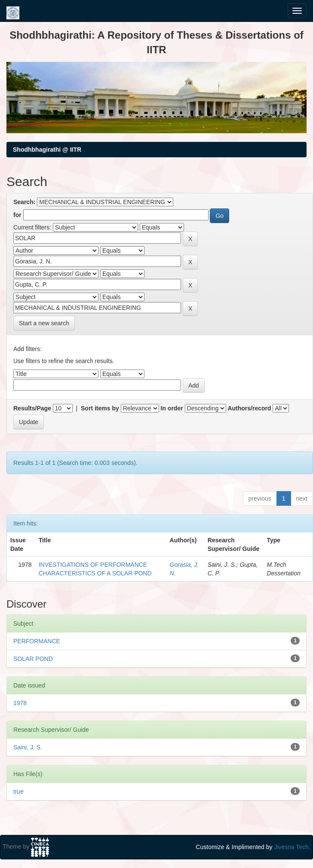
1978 (20, 703)
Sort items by (100, 408)
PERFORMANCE (37, 641)
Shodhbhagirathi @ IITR (47, 150)
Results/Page (32, 408)
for (17, 215)
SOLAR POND (33, 659)
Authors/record (249, 408)
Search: (24, 202)
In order (172, 408)
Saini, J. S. (28, 747)
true (18, 792)
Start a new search (44, 323)
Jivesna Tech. (292, 847)
